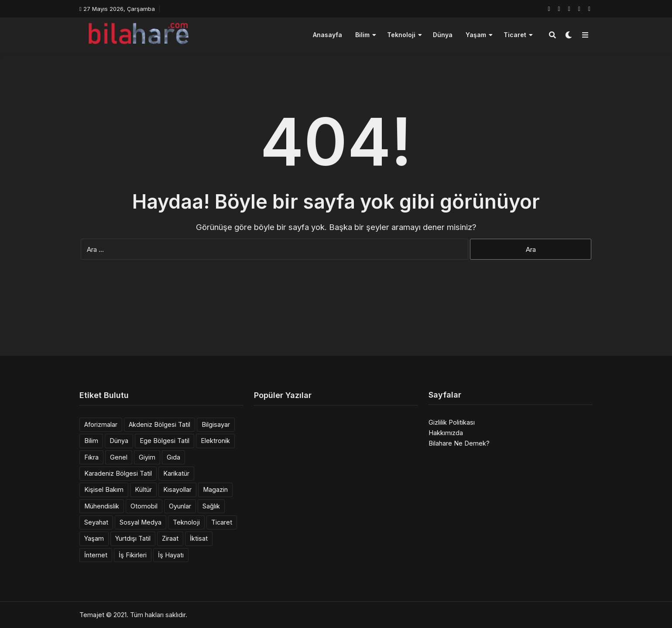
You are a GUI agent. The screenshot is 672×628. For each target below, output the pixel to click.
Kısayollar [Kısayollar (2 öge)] (177, 489)
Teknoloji (401, 35)
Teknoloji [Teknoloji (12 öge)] (186, 522)
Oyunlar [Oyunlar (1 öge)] (180, 506)
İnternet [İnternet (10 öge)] (96, 555)
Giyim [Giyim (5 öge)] (147, 457)
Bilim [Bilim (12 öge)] (91, 441)
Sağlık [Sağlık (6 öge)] (211, 506)
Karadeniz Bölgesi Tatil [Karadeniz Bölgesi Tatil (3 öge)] (118, 473)
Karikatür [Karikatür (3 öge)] (176, 473)
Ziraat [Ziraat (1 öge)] (170, 538)
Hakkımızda (446, 433)
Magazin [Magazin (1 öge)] (215, 489)
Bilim (362, 35)
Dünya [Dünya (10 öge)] (119, 441)
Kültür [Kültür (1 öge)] (143, 489)
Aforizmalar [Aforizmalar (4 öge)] (101, 424)
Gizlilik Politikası (452, 422)
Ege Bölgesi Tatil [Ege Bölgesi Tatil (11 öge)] (165, 441)
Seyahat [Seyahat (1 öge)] (96, 522)
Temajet (92, 615)
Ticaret (515, 35)
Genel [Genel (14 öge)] (119, 457)
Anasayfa (327, 35)
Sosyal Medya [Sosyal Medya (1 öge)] (141, 522)
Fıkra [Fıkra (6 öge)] (91, 457)
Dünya (443, 35)
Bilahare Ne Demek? (459, 443)
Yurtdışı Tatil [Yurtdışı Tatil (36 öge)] (133, 538)
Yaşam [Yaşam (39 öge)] (94, 538)
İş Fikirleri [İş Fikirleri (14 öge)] (133, 555)
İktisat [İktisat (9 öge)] (199, 538)
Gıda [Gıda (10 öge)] (173, 457)
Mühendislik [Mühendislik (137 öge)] (102, 506)
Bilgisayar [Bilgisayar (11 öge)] (216, 424)
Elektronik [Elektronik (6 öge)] (215, 441)
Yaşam (476, 35)
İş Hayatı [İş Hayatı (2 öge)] (171, 555)
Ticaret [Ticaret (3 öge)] (222, 522)
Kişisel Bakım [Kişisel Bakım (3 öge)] (104, 489)
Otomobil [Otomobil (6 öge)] (144, 506)
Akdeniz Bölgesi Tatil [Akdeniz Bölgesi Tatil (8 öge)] (159, 424)
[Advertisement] (336, 323)
